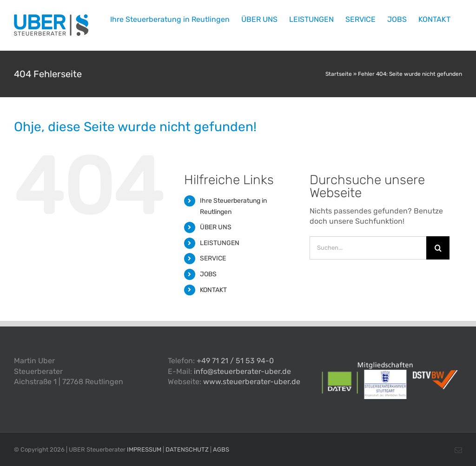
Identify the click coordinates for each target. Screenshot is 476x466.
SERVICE (213, 258)
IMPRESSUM (144, 449)
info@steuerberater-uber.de (242, 371)
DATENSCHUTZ (187, 449)
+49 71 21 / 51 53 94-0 (235, 361)
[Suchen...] (368, 248)
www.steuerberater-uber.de (252, 382)
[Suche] (438, 248)
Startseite (339, 74)
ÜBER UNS (216, 227)
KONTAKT (213, 290)
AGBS (221, 449)
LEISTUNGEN (220, 243)
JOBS (208, 274)
